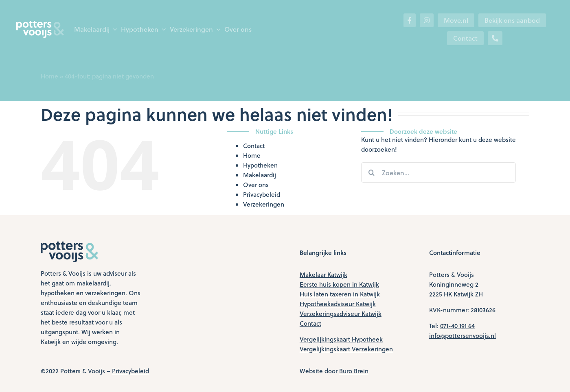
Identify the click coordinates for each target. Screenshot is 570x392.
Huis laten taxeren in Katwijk (340, 294)
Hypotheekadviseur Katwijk (338, 304)
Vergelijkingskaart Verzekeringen (346, 349)
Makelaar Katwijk (323, 274)
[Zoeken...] (438, 172)
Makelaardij (260, 175)
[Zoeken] (371, 172)
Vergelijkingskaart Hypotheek (341, 339)
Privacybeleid (262, 194)
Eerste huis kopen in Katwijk (339, 284)
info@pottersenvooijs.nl (463, 335)
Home (49, 76)
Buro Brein (354, 371)
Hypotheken (260, 165)
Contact (254, 146)
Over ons (256, 185)
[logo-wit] (40, 24)
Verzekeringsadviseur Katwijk (341, 314)
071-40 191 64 (457, 326)
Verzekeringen (264, 204)
